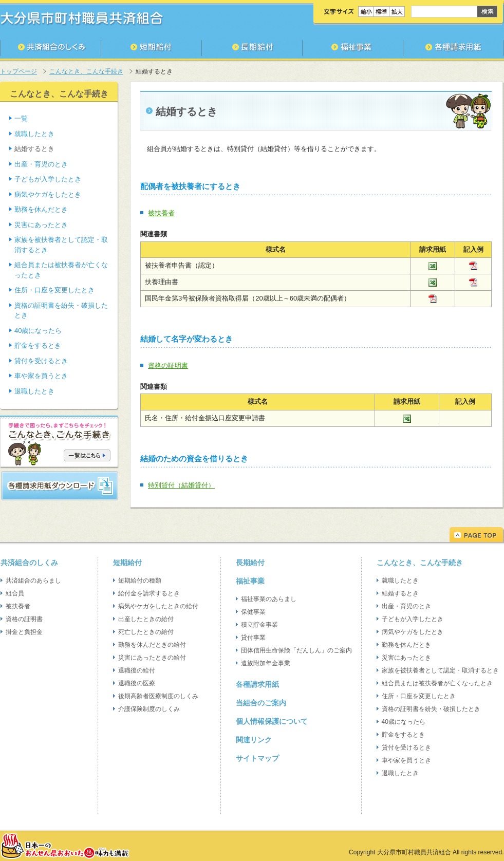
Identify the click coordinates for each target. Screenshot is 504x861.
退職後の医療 (137, 683)
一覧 (21, 118)
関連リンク (254, 740)
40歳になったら (38, 331)
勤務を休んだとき (41, 209)
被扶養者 (161, 213)
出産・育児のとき (41, 164)
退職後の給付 (137, 670)
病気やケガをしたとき (48, 194)
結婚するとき (400, 593)
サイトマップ (257, 758)
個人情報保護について (272, 721)
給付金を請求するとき (149, 593)
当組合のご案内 (261, 703)
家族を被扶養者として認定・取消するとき (440, 670)
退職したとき (34, 391)
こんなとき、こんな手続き (86, 71)
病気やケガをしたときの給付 (158, 606)
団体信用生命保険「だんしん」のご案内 (296, 650)
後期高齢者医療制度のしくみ (158, 696)
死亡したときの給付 (146, 632)
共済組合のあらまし (33, 581)
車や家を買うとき (41, 376)
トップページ (18, 71)
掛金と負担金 (24, 632)
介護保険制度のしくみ (149, 709)
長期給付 (250, 563)
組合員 (15, 593)
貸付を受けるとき (41, 361)
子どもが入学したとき (48, 179)
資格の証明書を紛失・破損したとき (431, 709)
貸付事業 (253, 638)
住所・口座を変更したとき (54, 290)
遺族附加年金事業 (266, 663)
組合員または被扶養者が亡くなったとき (437, 683)
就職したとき (34, 134)
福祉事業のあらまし (269, 599)
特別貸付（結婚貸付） (181, 485)
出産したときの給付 (146, 619)
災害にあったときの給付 (152, 658)
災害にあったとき (41, 225)
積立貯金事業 (259, 625)
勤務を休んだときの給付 (152, 645)
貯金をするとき (38, 345)
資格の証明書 (168, 366)
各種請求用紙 (257, 684)
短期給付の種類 (140, 581)
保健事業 (253, 612)
